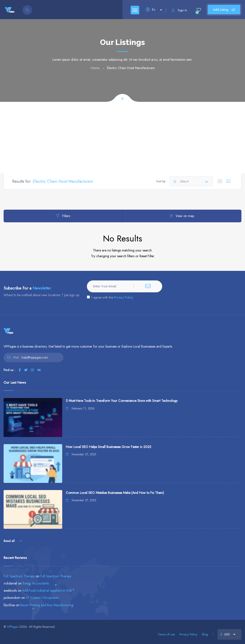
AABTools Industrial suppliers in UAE (47, 590)
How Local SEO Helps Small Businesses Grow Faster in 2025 (109, 447)
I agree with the (110, 297)
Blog (205, 634)
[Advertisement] (122, 138)
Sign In (179, 10)
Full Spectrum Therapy (19, 576)
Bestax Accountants (36, 583)
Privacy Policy (124, 297)
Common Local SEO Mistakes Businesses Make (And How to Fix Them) (115, 493)
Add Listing (224, 10)
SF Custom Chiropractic (42, 598)
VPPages (13, 627)
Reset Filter (147, 256)
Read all (13, 541)
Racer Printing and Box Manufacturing (47, 605)
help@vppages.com (35, 357)
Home (95, 68)
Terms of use (166, 634)
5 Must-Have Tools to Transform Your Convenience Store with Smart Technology (122, 401)
